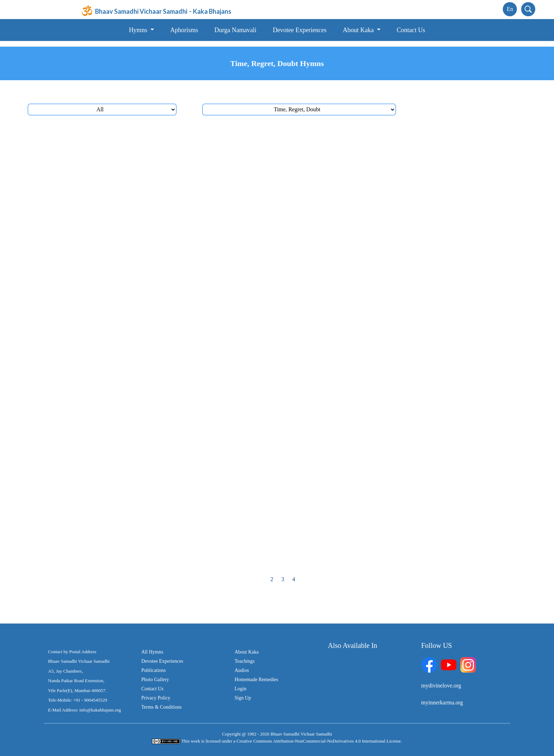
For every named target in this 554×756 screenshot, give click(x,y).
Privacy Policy (156, 698)
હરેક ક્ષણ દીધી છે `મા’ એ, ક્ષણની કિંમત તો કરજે (360, 208)
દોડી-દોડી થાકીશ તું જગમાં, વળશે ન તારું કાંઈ (104, 273)
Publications (154, 670)
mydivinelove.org (441, 686)
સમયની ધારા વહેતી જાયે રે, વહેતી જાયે (98, 295)
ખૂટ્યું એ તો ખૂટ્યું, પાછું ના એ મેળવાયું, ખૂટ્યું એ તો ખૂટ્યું (370, 558)
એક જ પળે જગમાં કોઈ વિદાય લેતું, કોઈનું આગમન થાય (116, 405)
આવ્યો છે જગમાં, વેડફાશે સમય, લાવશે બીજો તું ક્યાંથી (367, 273)
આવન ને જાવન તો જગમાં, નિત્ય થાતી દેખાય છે (360, 470)
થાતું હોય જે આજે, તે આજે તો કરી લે (95, 383)
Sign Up (243, 698)
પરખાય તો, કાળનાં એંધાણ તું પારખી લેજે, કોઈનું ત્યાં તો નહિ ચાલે (126, 492)
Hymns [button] (139, 30)
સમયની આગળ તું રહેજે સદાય (341, 164)
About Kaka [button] (359, 30)
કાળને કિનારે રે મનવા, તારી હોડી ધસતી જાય (356, 295)
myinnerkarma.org (442, 702)
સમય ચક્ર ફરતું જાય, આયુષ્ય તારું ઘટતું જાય (107, 142)
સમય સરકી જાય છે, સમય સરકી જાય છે (100, 164)
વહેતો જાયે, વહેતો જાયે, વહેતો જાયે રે (349, 361)
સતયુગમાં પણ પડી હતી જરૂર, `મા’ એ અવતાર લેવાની (114, 186)
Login (240, 689)
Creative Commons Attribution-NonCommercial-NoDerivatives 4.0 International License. (319, 741)
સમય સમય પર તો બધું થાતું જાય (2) (95, 361)
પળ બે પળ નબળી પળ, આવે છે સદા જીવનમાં (355, 142)
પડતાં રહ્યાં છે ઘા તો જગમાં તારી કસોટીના (99, 208)
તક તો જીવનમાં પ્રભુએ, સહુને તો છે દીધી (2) (104, 514)
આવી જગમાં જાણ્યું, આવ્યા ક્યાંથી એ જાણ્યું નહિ (363, 186)
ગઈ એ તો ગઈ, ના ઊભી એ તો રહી (345, 427)
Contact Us (411, 30)
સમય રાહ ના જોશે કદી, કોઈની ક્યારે (95, 339)
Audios (242, 670)
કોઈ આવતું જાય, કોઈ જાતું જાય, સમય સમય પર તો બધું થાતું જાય (383, 448)
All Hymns (152, 652)
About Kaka (247, 652)
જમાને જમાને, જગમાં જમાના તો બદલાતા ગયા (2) (362, 383)
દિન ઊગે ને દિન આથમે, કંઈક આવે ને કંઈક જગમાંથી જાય (120, 558)
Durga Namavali (235, 30)
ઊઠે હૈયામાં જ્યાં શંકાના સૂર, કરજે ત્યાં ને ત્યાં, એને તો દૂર (371, 514)
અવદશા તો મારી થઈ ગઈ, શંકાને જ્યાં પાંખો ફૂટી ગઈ (112, 536)
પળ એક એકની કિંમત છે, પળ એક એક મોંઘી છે (106, 229)
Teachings (245, 661)
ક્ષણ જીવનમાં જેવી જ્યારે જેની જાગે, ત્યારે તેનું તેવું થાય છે (119, 427)
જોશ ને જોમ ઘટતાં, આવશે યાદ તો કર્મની (352, 251)
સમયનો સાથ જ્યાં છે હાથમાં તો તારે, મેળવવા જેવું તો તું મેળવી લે (124, 470)
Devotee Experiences (300, 30)
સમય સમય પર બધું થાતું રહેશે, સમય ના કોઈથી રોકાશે (367, 405)
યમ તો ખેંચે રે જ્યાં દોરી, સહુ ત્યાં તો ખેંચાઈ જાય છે (111, 448)
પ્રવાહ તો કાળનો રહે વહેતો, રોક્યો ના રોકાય (103, 251)
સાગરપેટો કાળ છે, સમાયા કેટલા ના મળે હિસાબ (105, 317)
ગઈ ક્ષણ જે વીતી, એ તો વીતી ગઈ (344, 339)
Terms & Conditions (161, 707)
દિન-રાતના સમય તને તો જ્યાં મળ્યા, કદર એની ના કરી (368, 492)
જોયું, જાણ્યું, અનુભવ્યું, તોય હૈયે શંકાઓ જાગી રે (362, 536)
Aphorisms (184, 30)
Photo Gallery (155, 680)
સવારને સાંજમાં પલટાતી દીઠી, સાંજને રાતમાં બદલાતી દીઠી (371, 229)
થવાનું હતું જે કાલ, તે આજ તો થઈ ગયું (349, 317)
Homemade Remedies (256, 680)
